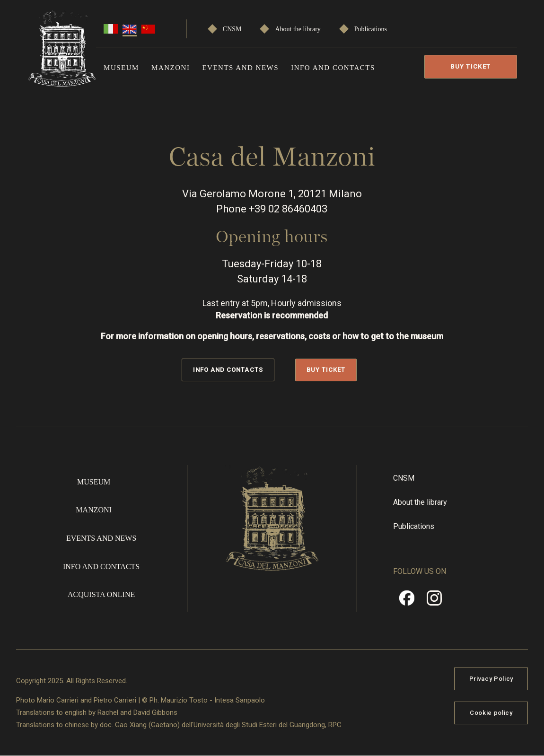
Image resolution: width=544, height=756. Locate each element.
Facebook (407, 601)
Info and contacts (333, 68)
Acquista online (101, 594)
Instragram (434, 601)
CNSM (232, 29)
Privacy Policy (491, 679)
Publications (371, 29)
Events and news (240, 68)
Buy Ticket (470, 66)
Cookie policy (491, 713)
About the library (298, 29)
